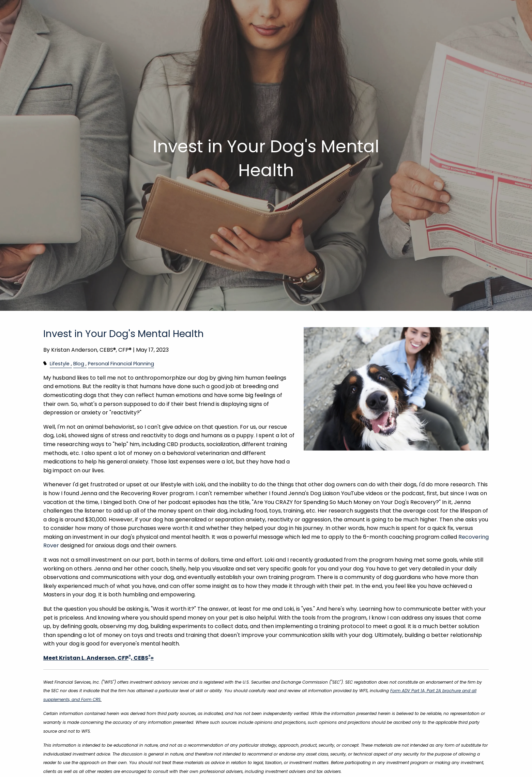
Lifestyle (60, 364)
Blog (79, 364)
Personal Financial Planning (121, 364)
